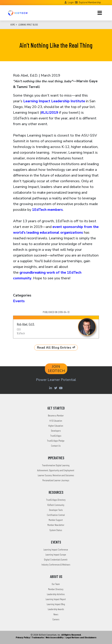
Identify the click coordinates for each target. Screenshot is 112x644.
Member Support (56, 520)
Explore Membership (90, 2)
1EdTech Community (56, 505)
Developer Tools (56, 510)
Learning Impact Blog (56, 604)
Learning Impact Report (56, 599)
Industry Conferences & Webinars (56, 564)
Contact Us (56, 446)
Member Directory (56, 589)
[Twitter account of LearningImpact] (56, 388)
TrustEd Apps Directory (56, 500)
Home (13, 25)
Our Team (56, 584)
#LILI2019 (50, 113)
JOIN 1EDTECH (56, 369)
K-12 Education (56, 421)
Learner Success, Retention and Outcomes (56, 475)
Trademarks (38, 637)
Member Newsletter (56, 525)
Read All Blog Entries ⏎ (56, 348)
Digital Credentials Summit (56, 559)
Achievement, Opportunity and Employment (56, 470)
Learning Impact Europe (56, 554)
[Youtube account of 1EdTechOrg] (61, 388)
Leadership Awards (56, 609)
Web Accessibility (55, 637)
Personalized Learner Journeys (56, 480)
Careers (56, 619)
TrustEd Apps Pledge (56, 441)
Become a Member (56, 415)
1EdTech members (47, 210)
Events (19, 301)
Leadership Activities (56, 594)
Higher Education (56, 426)
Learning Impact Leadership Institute (54, 101)
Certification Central (56, 515)
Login (71, 2)
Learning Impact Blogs (28, 25)
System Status (56, 530)
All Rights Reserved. (71, 635)
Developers (56, 431)
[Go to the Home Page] (18, 13)
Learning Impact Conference (56, 549)
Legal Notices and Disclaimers (81, 637)
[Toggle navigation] (100, 13)
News (56, 614)
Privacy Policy (23, 637)
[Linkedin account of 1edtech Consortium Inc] (51, 388)
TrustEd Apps (56, 436)
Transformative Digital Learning (56, 465)
